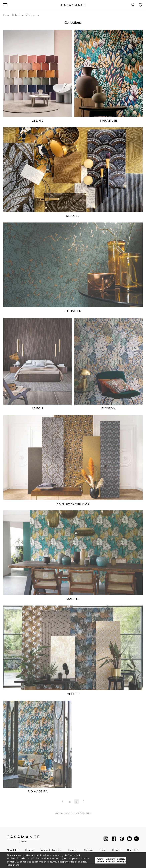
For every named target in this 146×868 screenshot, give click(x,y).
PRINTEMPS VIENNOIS (73, 504)
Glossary (73, 850)
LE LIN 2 (38, 120)
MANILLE (73, 599)
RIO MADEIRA (38, 791)
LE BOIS (38, 408)
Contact (30, 850)
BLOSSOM (108, 408)
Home (7, 15)
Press (103, 850)
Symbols (89, 850)
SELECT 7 (73, 216)
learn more (13, 865)
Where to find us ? (51, 850)
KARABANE (109, 120)
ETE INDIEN (73, 311)
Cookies (117, 850)
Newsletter (13, 850)
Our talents (133, 850)
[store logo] (73, 5)
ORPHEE (73, 694)
